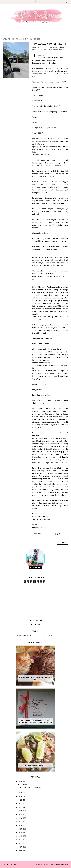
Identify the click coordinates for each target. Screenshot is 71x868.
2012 (21, 840)
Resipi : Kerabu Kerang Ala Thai (35, 765)
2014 (21, 832)
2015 (21, 829)
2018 (21, 818)
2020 (21, 811)
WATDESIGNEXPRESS (62, 864)
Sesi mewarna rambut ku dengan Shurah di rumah (35, 678)
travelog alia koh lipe (56, 48)
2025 (21, 793)
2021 (21, 807)
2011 (21, 843)
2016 (21, 825)
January (24, 784)
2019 (21, 814)
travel (37, 48)
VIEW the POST (38, 533)
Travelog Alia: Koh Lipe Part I (49, 44)
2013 (21, 836)
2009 (21, 850)
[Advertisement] (35, 601)
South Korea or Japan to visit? (32, 787)
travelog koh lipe (39, 49)
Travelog (43, 48)
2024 (21, 796)
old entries (63, 543)
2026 (21, 781)
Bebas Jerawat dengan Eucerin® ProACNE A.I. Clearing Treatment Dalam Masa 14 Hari (35, 721)
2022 (21, 804)
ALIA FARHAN (45, 864)
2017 (21, 822)
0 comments (63, 534)
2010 (21, 847)
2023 (21, 800)
